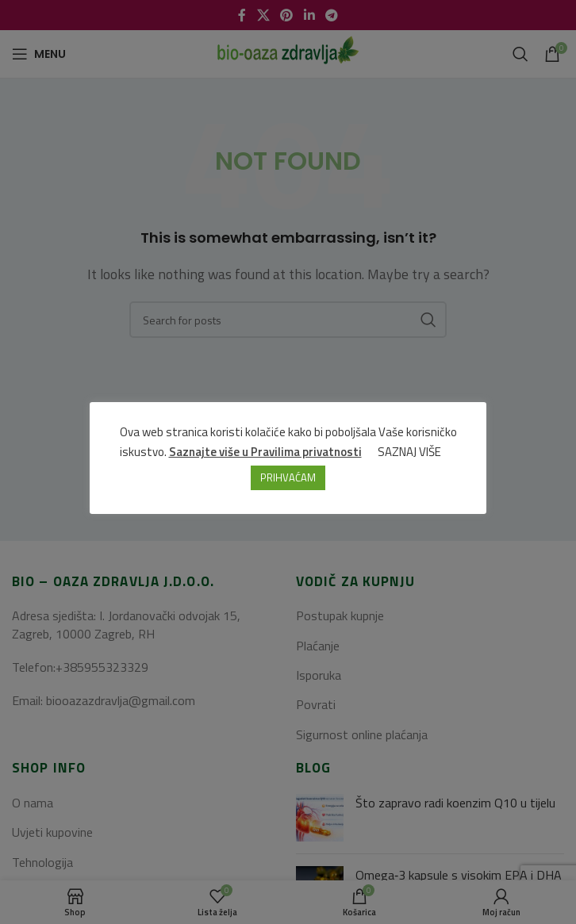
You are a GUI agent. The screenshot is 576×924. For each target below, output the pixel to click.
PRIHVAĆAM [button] (288, 477)
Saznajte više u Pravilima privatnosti (265, 452)
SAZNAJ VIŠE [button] (409, 452)
